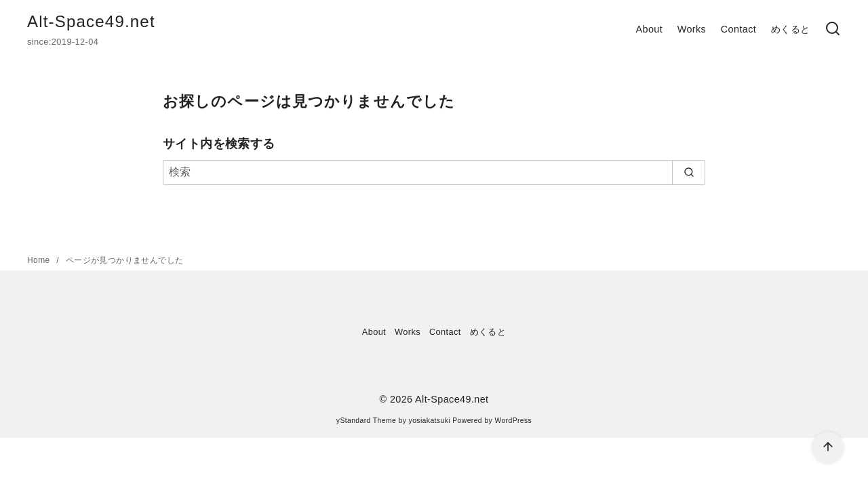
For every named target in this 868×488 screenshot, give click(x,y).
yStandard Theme (366, 421)
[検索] (833, 29)
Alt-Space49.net (91, 21)
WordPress (513, 421)
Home (40, 260)
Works (692, 29)
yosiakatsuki (430, 421)
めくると (791, 29)
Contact (738, 29)
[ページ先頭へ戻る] (828, 448)
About (649, 29)
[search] (689, 172)
